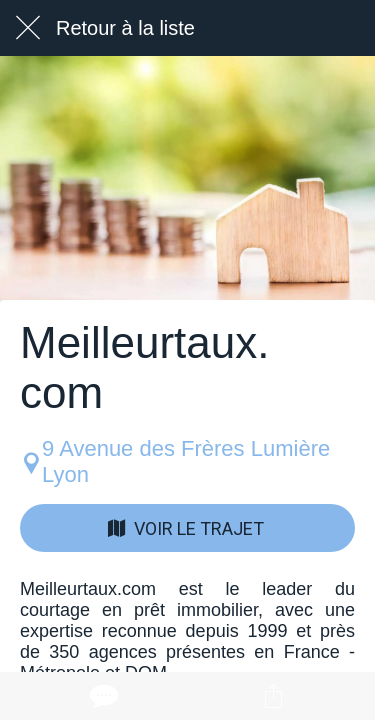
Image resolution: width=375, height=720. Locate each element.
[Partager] (273, 696)
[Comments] (102, 696)
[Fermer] (28, 28)
